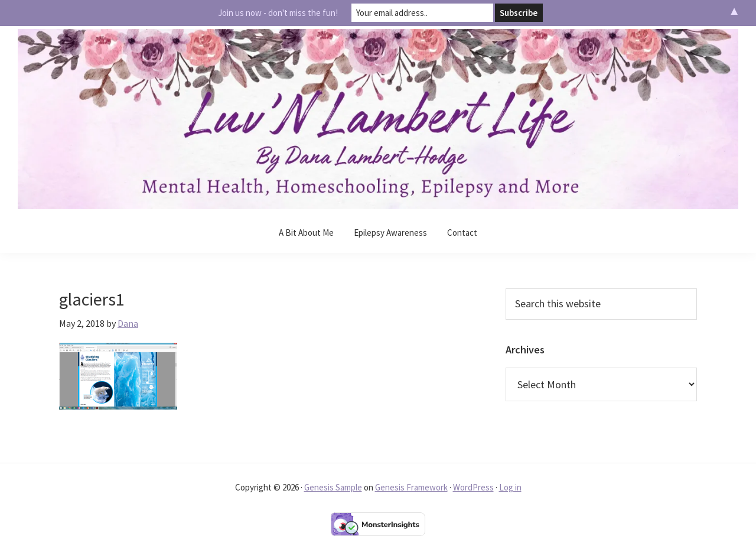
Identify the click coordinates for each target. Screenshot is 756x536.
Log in (510, 487)
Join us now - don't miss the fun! (278, 13)
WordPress (473, 487)
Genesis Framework (411, 487)
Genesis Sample (333, 487)
